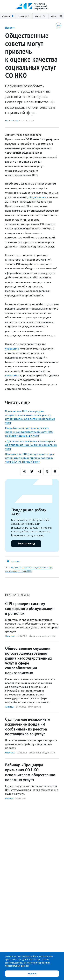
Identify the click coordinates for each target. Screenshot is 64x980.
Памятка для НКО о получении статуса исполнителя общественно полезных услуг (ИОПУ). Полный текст (30, 458)
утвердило (12, 349)
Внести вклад (26, 544)
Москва (15, 561)
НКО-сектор (12, 121)
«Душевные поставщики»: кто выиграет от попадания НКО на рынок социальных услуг (31, 445)
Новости (10, 28)
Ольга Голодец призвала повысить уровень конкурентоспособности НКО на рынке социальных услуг (29, 432)
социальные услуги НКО (18, 571)
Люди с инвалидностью (42, 636)
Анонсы (9, 707)
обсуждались (37, 197)
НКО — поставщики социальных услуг (32, 567)
